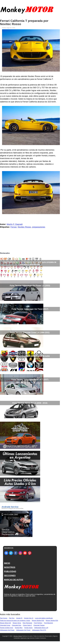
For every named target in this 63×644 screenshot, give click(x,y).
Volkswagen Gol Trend (23, 630)
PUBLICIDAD (10, 571)
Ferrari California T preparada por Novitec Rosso (24, 22)
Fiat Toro (12, 618)
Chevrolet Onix (17, 625)
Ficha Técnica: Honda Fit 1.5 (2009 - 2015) (30, 403)
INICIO (7, 563)
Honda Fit (19, 618)
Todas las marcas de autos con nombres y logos (15, 620)
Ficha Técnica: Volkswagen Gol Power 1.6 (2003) (30, 286)
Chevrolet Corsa (5, 625)
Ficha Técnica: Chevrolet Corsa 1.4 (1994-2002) (30, 332)
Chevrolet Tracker (39, 625)
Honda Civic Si (29, 618)
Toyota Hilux (19, 628)
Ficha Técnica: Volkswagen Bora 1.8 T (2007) (30, 379)
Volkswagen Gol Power (7, 630)
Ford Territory (38, 623)
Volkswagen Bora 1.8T (41, 628)
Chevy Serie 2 (27, 625)
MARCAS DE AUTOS (14, 580)
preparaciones (39, 227)
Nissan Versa (17, 623)
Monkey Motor (18, 636)
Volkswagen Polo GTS (39, 630)
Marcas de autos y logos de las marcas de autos (30, 356)
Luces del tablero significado (44, 618)
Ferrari (14, 227)
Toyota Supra (28, 628)
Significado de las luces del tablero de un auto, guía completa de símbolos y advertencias (30, 263)
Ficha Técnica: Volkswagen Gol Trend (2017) (30, 309)
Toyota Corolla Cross (7, 628)
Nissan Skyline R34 (52, 620)
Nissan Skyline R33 (38, 620)
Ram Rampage (27, 623)
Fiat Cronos (4, 618)
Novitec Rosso (24, 227)
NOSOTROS (10, 567)
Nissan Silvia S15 (5, 623)
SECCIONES (10, 576)
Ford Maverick (48, 623)
